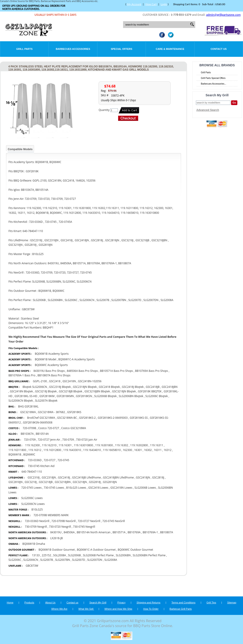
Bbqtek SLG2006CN (35, 387)
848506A (69, 532)
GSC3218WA (28, 412)
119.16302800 (139, 445)
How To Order (151, 609)
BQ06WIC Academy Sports (51, 365)
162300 (127, 450)
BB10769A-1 (150, 532)
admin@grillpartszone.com (223, 15)
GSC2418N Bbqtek (22, 391)
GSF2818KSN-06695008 (38, 422)
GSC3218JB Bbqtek (71, 391)
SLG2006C (15, 560)
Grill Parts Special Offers (213, 78)
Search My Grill (98, 603)
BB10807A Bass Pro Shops (54, 375)
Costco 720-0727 (49, 428)
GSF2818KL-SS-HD (26, 396)
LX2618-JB (56, 538)
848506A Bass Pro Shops (83, 371)
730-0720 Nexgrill (60, 527)
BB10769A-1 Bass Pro (22, 375)
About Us (50, 603)
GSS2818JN (110, 482)
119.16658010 (112, 450)
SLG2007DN (95, 560)
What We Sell (86, 609)
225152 (46, 555)
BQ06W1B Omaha (34, 544)
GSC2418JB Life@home (87, 477)
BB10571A (119, 532)
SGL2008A (60, 555)
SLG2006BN (123, 555)
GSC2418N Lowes (122, 488)
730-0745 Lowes (54, 488)
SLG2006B (75, 555)
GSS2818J (95, 482)
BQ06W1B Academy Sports (52, 354)
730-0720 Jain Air (87, 440)
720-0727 (50, 460)
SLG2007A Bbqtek (46, 401)
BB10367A (27, 434)
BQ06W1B (15, 454)
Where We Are (59, 609)
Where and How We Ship (118, 609)
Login (164, 4)
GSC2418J (64, 477)
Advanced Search (208, 110)
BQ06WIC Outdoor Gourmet (135, 550)
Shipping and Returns (149, 603)
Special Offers (121, 49)
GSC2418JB (153, 387)
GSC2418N (69, 381)
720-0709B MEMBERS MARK (51, 515)
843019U (56, 532)
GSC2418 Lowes (99, 488)
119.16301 (65, 445)
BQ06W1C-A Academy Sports (77, 359)
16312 (167, 450)
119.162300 (32, 445)
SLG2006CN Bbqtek (21, 401)
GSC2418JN (143, 477)
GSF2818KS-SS (139, 418)
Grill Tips (211, 603)
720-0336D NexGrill (37, 521)
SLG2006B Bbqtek (106, 396)
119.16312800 (52, 450)
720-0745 (63, 460)
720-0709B (29, 428)
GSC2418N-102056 (90, 381)
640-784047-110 (32, 472)
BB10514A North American (94, 532)
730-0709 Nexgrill (36, 527)
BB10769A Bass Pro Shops (151, 371)
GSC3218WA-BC (67, 418)
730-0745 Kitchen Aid (41, 466)
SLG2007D (79, 560)
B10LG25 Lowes (76, 488)
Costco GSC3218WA (74, 428)
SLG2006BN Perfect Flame (149, 555)
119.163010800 (83, 445)
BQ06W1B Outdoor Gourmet (57, 550)
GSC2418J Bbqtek (133, 387)
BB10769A (134, 532)
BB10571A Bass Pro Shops (116, 371)
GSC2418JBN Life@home (118, 477)
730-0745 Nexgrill (84, 527)
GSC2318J (34, 477)
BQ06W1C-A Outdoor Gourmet (96, 550)
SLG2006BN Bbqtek (131, 396)
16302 (148, 450)
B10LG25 (37, 509)
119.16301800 (104, 445)
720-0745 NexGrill (114, 521)
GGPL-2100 (40, 381)
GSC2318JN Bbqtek (85, 387)
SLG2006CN (31, 560)
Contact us (72, 603)
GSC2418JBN (170, 387)
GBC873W (32, 566)
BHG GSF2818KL (28, 406)
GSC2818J (158, 477)
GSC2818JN (15, 482)
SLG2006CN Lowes (33, 504)
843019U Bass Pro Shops (49, 371)
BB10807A (166, 532)
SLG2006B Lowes (145, 488)
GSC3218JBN (63, 482)
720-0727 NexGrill (89, 521)
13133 (36, 555)
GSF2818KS (74, 412)
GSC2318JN (49, 477)
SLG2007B (47, 560)
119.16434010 (92, 450)
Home (10, 603)
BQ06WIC (29, 454)
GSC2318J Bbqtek (60, 387)
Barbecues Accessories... (213, 84)
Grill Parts (24, 49)
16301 (138, 450)
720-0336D (35, 460)
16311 (158, 450)
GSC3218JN (80, 482)
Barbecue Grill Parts (181, 609)
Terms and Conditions (183, 603)
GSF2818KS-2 (87, 418)
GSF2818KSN (84, 396)
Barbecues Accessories (73, 49)
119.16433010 (72, 450)
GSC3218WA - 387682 (51, 412)
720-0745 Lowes (31, 488)
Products (29, 603)
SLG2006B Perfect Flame (98, 555)
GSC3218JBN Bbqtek (97, 391)
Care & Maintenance (170, 49)
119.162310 (49, 445)
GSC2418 (55, 381)
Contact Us (219, 49)
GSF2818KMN (65, 396)
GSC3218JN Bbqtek (124, 391)
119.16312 (35, 450)
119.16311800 (17, 450)
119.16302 (121, 445)
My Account (134, 4)
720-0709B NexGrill (64, 521)
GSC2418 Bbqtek (109, 387)
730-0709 (68, 440)
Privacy (121, 603)
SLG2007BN (62, 560)
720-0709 (30, 440)
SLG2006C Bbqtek (157, 396)
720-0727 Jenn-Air (49, 440)
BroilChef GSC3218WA (41, 418)
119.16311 (157, 445)
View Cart (151, 4)
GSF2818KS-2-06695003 (113, 418)
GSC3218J (31, 482)
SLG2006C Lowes (32, 498)
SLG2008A (111, 560)
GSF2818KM (47, 396)
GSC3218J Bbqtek (46, 391)
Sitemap (232, 603)
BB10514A (42, 434)
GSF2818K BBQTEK (150, 391)
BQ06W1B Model (46, 359)
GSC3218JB (46, 482)
